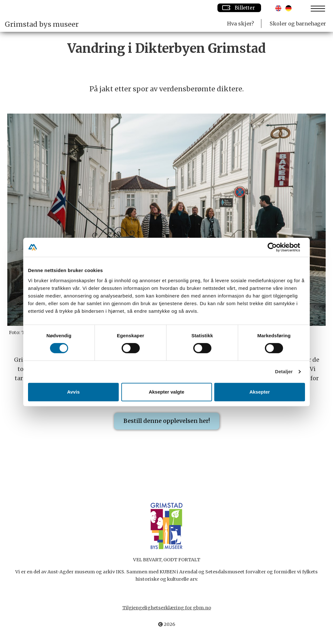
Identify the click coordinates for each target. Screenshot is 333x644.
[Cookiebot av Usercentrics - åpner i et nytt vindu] (277, 247)
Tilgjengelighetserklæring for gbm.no (167, 608)
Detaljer (284, 371)
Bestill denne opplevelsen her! (167, 421)
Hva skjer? (241, 24)
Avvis (73, 392)
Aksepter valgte (166, 392)
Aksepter (259, 392)
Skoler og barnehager (298, 24)
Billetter (239, 8)
